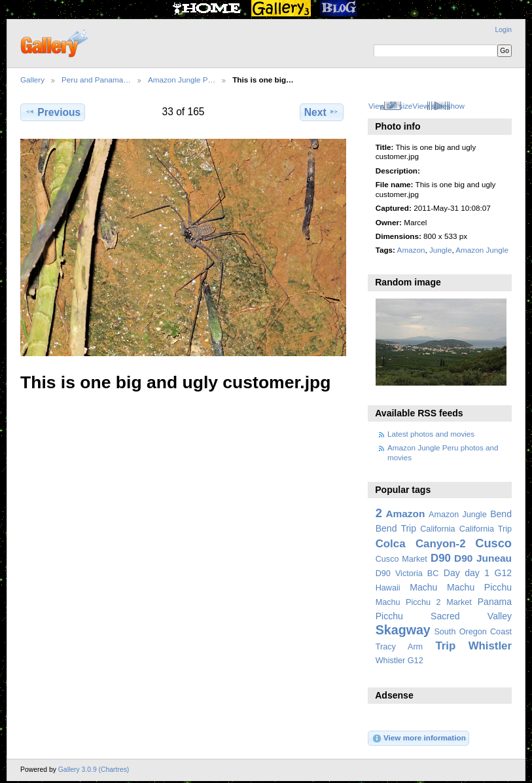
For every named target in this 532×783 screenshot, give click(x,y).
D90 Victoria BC (407, 574)
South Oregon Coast (473, 632)
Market (459, 602)
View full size (390, 106)
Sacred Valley (471, 616)
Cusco (493, 543)
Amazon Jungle (482, 250)
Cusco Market (401, 559)
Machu (423, 587)
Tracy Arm (399, 647)
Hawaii (388, 588)
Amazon (411, 250)
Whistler (490, 646)
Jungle (440, 250)
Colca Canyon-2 (421, 544)
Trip (445, 646)
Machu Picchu (479, 587)
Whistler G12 (399, 661)
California (437, 529)
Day (452, 573)
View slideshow (438, 106)
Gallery (32, 80)
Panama (495, 602)
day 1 (477, 573)
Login (504, 30)
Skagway (403, 630)
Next (322, 112)
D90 (441, 558)
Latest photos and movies (431, 434)
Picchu (389, 616)
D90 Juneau (483, 558)
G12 (503, 573)
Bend (501, 514)
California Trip (486, 529)
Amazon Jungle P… (182, 80)
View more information (419, 738)
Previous (53, 112)
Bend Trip (396, 528)
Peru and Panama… (96, 80)
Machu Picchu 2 (408, 602)
